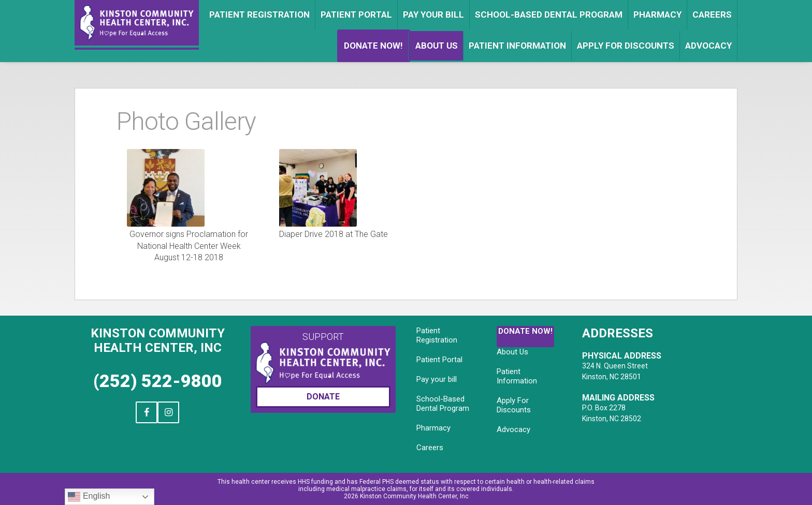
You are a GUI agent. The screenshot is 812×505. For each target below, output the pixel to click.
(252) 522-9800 (158, 381)
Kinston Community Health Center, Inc (158, 340)
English (89, 497)
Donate (323, 397)
